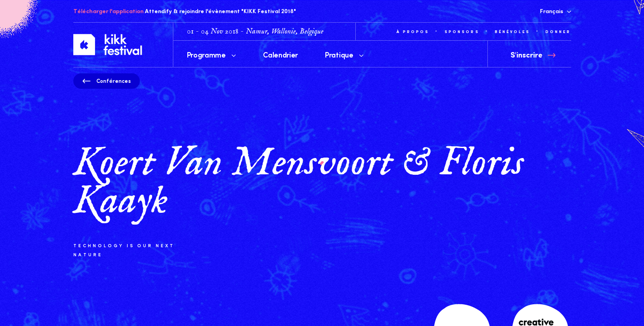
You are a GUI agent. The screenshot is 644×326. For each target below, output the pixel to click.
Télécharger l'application (108, 11)
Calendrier (280, 54)
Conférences (107, 81)
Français (556, 11)
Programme (212, 54)
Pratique (344, 54)
